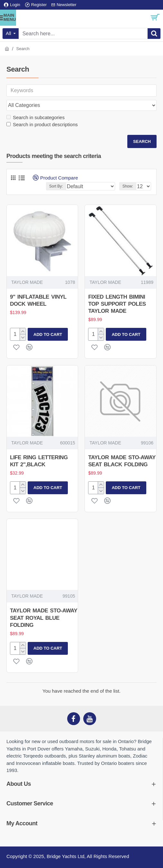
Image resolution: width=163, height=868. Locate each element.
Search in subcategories (36, 117)
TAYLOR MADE (27, 282)
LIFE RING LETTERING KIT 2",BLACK (39, 461)
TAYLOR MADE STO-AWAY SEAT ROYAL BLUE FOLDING (44, 618)
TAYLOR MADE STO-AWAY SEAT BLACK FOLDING (122, 461)
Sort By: (56, 186)
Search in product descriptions (42, 124)
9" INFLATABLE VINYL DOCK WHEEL (38, 300)
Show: (128, 186)
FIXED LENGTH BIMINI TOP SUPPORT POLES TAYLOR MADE (117, 304)
